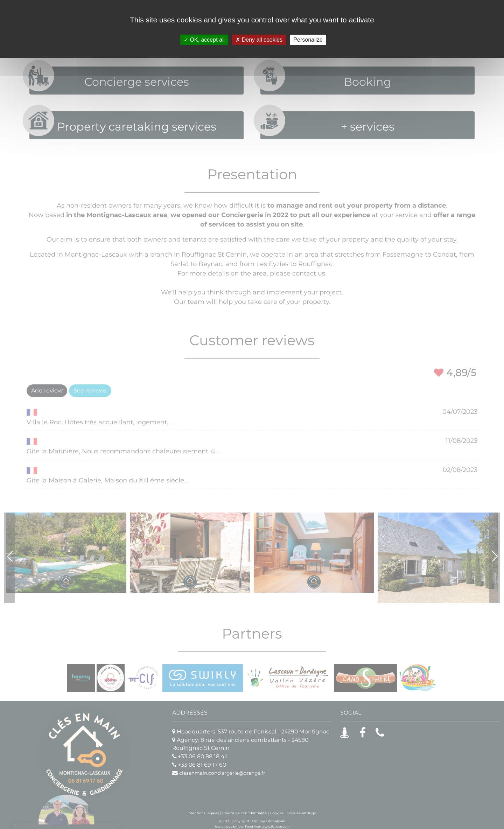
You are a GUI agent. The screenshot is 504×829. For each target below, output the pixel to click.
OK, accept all (204, 40)
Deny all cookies (259, 40)
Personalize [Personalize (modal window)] (308, 40)
